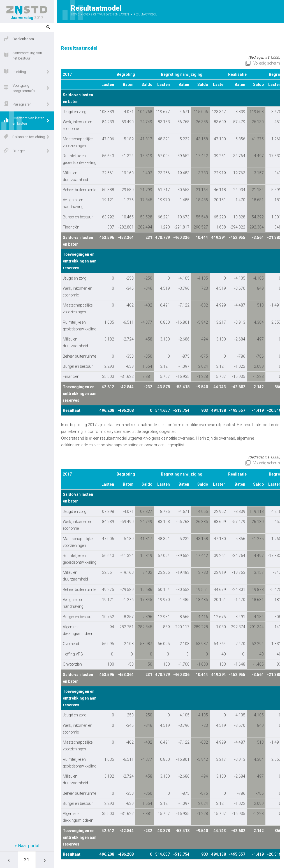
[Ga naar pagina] (27, 860)
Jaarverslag (27, 13)
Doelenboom (19, 39)
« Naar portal (27, 846)
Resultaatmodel (145, 14)
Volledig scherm (267, 63)
